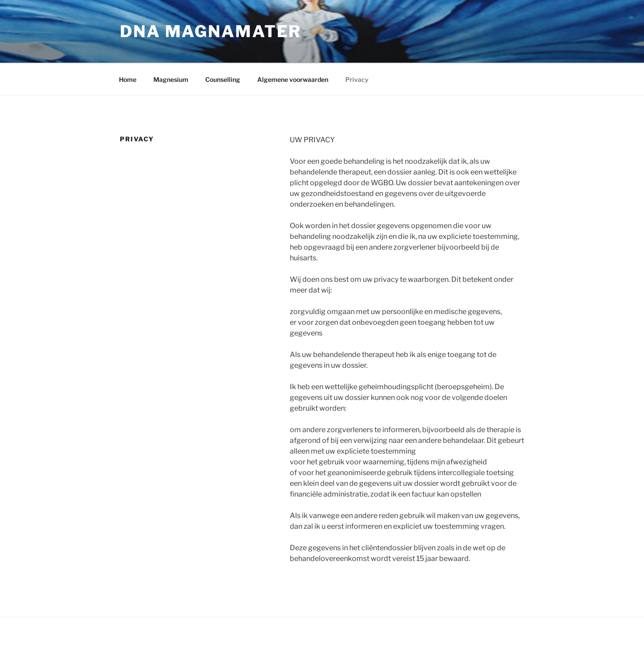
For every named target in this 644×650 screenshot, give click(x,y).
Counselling (223, 79)
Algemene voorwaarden (293, 79)
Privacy (357, 79)
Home (128, 79)
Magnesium (171, 79)
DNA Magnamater (211, 31)
